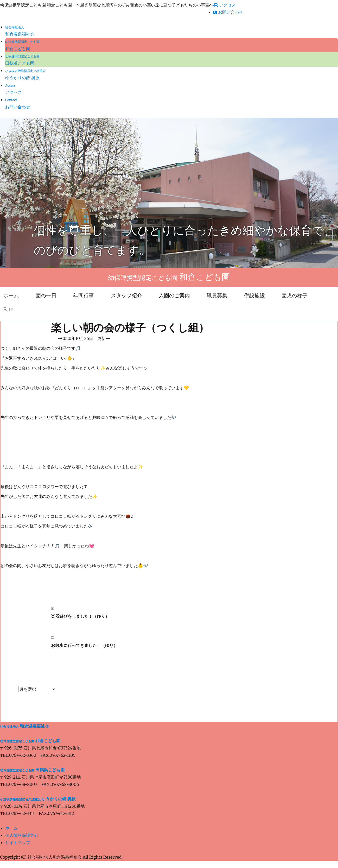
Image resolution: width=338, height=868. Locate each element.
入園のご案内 (174, 295)
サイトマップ (18, 843)
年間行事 (84, 295)
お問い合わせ (228, 12)
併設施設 (254, 295)
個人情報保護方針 (22, 835)
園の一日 (46, 295)
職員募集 (217, 295)
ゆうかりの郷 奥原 (38, 799)
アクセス (225, 5)
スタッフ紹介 (126, 295)
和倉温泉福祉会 (24, 726)
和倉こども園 (30, 741)
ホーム (11, 828)
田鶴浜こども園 (32, 770)
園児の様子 (295, 295)
